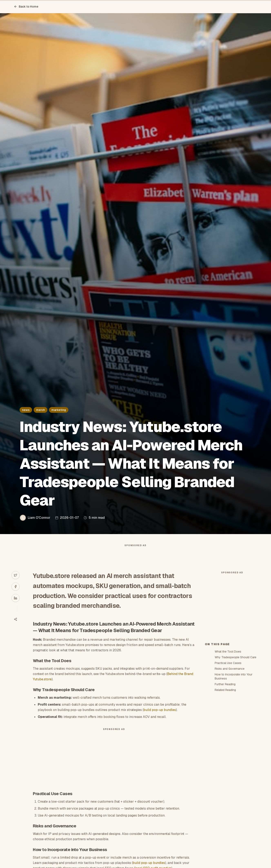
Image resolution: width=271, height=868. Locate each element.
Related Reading (225, 763)
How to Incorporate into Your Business (234, 750)
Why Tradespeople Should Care (235, 731)
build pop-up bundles (160, 718)
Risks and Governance (230, 742)
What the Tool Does (228, 725)
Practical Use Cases (228, 736)
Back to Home (26, 7)
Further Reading (225, 758)
